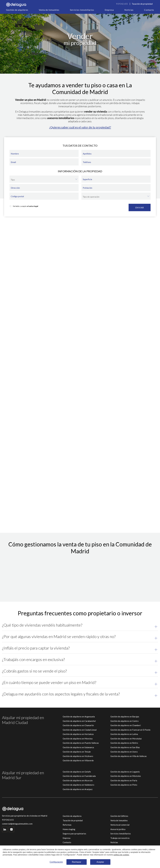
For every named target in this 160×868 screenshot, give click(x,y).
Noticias (129, 10)
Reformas (67, 825)
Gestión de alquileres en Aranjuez (78, 789)
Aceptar (100, 862)
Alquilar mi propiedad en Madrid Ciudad (23, 720)
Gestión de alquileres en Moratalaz (126, 739)
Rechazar (77, 862)
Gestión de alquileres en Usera (124, 752)
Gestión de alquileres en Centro (124, 721)
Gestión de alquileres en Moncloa (78, 739)
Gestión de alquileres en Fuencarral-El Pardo (130, 730)
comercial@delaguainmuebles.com (17, 824)
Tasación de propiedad (142, 4)
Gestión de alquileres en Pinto (124, 785)
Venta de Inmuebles (49, 10)
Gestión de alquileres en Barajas (125, 717)
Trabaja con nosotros (120, 838)
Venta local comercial (120, 825)
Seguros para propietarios (74, 834)
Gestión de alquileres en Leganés (125, 772)
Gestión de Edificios (119, 816)
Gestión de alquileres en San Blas (125, 747)
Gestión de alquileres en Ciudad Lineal (80, 730)
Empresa (109, 10)
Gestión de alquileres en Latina (124, 734)
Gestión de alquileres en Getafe (77, 772)
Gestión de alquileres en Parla (124, 780)
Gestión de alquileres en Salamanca (78, 747)
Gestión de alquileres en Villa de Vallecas (129, 756)
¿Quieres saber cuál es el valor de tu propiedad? (80, 127)
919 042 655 (122, 4)
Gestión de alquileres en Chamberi (126, 725)
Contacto (149, 10)
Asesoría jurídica (118, 829)
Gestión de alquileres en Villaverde (78, 760)
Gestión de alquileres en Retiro (124, 743)
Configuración (56, 862)
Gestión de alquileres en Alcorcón (78, 780)
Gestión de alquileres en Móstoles (126, 776)
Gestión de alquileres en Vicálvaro (78, 756)
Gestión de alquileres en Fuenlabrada (79, 776)
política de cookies (121, 855)
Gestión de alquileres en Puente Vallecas (81, 743)
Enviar (140, 207)
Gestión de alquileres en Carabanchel (79, 721)
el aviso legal (33, 206)
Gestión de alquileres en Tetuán (77, 752)
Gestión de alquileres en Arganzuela (79, 717)
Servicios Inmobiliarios (82, 10)
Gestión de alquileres (17, 10)
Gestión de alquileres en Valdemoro (78, 785)
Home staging (69, 829)
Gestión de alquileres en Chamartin (78, 725)
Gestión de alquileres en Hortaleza (78, 734)
